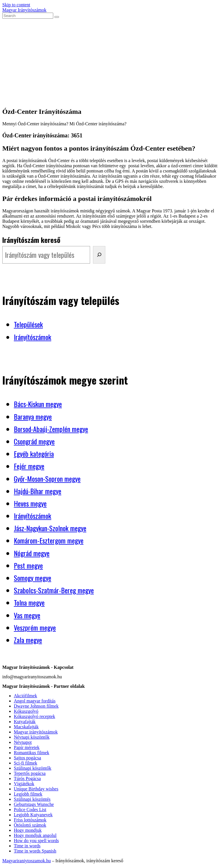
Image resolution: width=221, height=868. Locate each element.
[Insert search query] (28, 16)
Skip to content (16, 5)
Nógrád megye (32, 553)
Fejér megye (29, 466)
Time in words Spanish (35, 851)
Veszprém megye (35, 627)
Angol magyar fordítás (35, 701)
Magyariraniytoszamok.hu (26, 861)
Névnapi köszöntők (32, 737)
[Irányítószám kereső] (99, 255)
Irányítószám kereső (31, 240)
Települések (28, 324)
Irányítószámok (33, 337)
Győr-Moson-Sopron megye (47, 479)
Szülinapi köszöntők (33, 768)
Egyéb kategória (34, 454)
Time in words (27, 846)
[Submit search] (57, 17)
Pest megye (28, 565)
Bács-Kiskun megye (38, 404)
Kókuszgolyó (26, 711)
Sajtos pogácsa (27, 758)
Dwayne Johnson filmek (36, 706)
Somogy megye (33, 578)
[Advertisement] (110, 62)
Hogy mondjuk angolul (35, 835)
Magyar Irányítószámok (24, 10)
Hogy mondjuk (28, 830)
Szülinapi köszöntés (32, 799)
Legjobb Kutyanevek (33, 815)
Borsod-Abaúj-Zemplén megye (51, 429)
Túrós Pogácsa (27, 778)
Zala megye (28, 640)
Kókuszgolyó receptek (35, 716)
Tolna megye (29, 602)
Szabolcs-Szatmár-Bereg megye (54, 590)
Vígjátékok (24, 784)
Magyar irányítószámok (36, 732)
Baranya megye (33, 416)
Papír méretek (27, 747)
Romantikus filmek (32, 753)
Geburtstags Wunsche (34, 804)
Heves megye (30, 503)
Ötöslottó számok (30, 825)
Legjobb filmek (28, 794)
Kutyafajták (25, 722)
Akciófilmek (25, 696)
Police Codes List (30, 810)
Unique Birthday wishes (36, 789)
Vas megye (27, 615)
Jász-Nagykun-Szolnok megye (50, 528)
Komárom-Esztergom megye (49, 540)
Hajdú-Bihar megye (38, 491)
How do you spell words (36, 841)
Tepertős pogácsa (30, 773)
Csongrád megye (34, 441)
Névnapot (23, 742)
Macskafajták (26, 727)
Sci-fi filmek (25, 763)
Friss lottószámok (30, 820)
